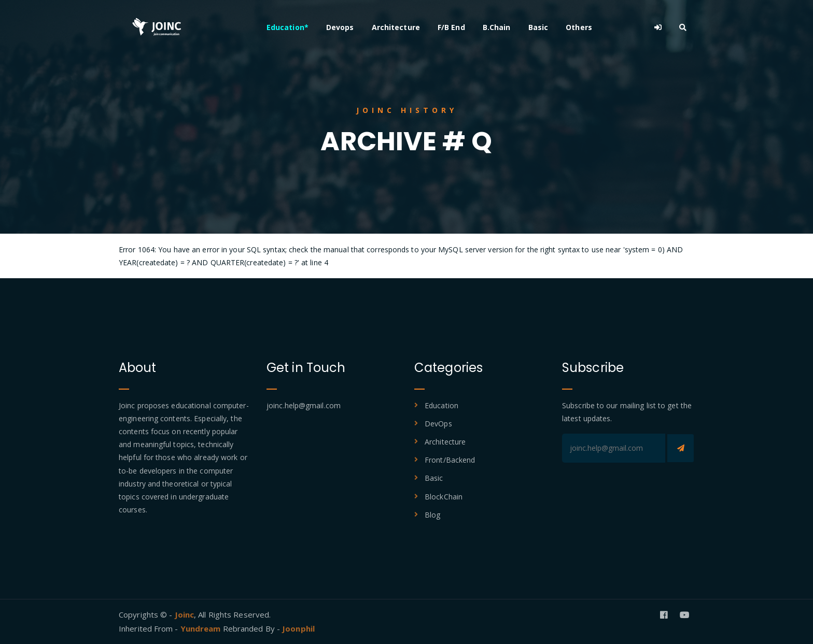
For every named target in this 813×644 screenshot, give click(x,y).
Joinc (185, 614)
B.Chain (497, 27)
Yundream (202, 628)
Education (441, 405)
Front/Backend (450, 460)
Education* (288, 27)
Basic (538, 27)
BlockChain (444, 497)
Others (579, 27)
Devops (340, 27)
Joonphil (298, 628)
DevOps (438, 424)
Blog (432, 515)
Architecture (396, 27)
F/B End (451, 27)
